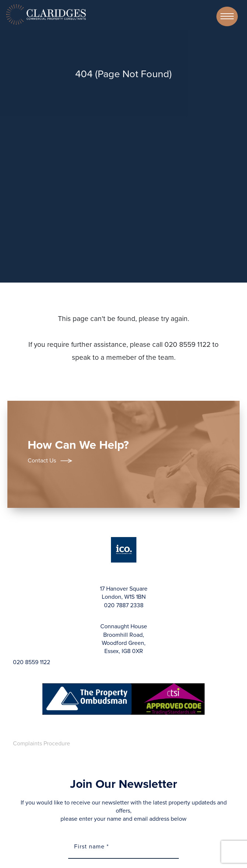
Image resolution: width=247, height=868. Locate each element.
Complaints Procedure (41, 744)
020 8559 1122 (32, 662)
